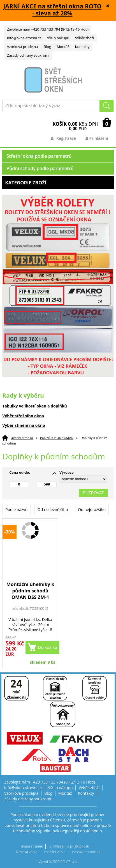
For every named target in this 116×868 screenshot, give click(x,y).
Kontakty (82, 47)
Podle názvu (16, 509)
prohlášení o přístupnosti (69, 846)
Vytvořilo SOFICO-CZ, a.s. (58, 862)
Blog (47, 47)
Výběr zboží (84, 38)
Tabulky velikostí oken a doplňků (35, 406)
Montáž (63, 47)
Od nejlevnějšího (53, 509)
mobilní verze (55, 852)
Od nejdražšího (92, 509)
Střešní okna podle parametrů (39, 156)
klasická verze (27, 852)
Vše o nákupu (58, 38)
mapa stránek (32, 846)
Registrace (63, 138)
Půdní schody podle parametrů (40, 168)
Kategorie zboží (58, 183)
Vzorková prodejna (22, 47)
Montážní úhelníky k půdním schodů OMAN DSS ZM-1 (30, 591)
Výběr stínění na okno (24, 425)
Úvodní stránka (22, 438)
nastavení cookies (86, 852)
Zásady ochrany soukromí (28, 55)
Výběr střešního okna (23, 416)
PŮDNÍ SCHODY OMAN (57, 438)
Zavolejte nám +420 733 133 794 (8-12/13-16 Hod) (48, 29)
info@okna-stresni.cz (24, 38)
